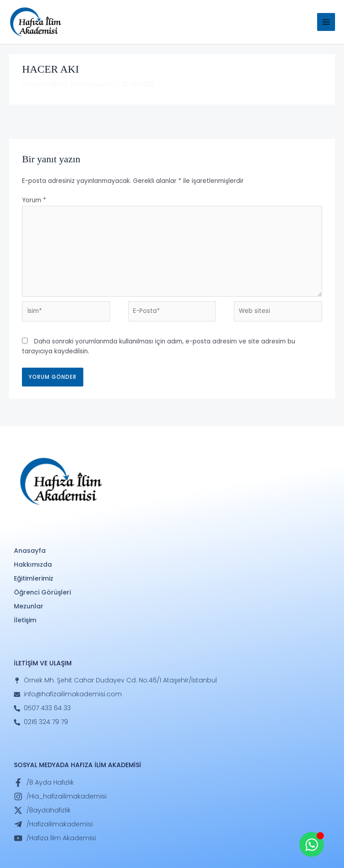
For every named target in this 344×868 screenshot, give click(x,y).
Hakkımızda (33, 564)
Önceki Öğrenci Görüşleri (51, 120)
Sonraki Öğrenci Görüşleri (292, 120)
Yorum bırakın (42, 85)
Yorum (34, 200)
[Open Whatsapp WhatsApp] (312, 844)
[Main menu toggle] (326, 22)
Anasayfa (30, 551)
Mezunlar (29, 606)
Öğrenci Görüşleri (42, 592)
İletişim (25, 620)
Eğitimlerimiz (34, 578)
